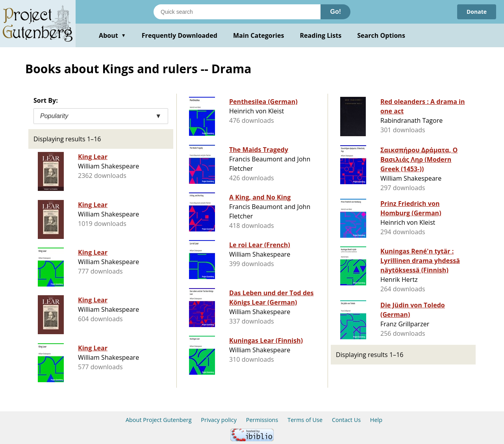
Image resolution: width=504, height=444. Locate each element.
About (112, 35)
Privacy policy (219, 420)
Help (376, 420)
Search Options (381, 35)
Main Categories (259, 35)
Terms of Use (305, 420)
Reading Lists (321, 35)
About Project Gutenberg (159, 420)
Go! (335, 12)
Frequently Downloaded (180, 35)
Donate (477, 12)
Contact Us (346, 420)
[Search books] (237, 12)
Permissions (262, 420)
